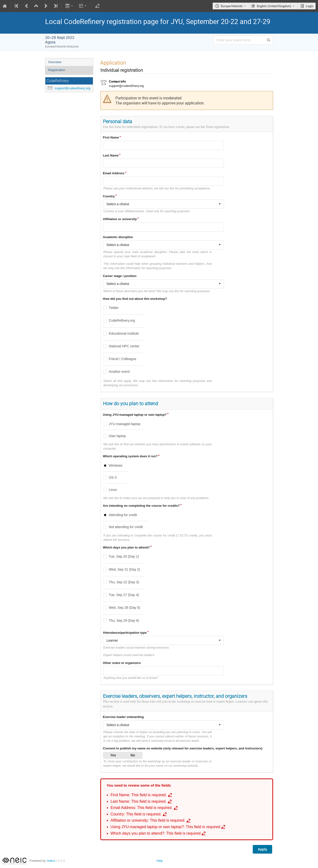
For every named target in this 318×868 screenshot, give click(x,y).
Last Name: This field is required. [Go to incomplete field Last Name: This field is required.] (139, 801)
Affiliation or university (120, 219)
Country (109, 196)
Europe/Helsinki (232, 6)
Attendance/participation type (125, 633)
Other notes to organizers (122, 663)
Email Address (114, 173)
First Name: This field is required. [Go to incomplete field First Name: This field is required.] (139, 795)
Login (309, 6)
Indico (51, 861)
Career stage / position (120, 276)
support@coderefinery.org (72, 88)
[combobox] (163, 204)
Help (160, 861)
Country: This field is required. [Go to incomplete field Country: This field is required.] (136, 814)
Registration (57, 70)
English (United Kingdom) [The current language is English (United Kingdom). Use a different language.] (274, 6)
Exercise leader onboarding (123, 717)
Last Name (111, 155)
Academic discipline (118, 237)
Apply (262, 849)
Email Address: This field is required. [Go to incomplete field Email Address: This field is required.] (142, 808)
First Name (111, 137)
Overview (55, 62)
